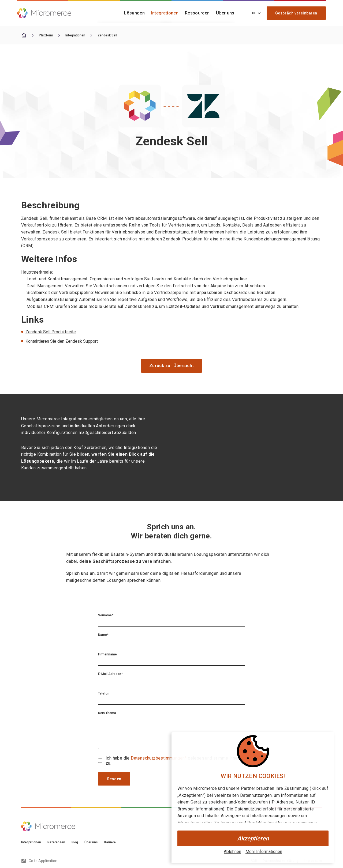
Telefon (104, 693)
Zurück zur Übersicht (171, 366)
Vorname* (106, 615)
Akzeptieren (253, 838)
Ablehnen (232, 852)
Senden (114, 779)
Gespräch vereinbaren (296, 13)
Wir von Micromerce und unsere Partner (216, 788)
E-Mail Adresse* (110, 674)
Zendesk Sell (107, 35)
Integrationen (165, 13)
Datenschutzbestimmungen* (159, 758)
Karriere (110, 842)
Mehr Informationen (264, 852)
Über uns (225, 13)
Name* (103, 635)
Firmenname (107, 654)
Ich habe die (118, 758)
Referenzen (56, 842)
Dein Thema (107, 713)
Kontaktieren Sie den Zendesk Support (62, 341)
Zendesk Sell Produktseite (51, 332)
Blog (75, 842)
